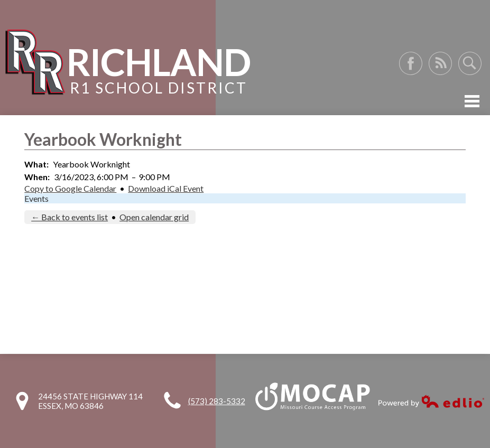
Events (36, 198)
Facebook (411, 63)
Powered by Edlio (431, 401)
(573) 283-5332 (217, 401)
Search (470, 63)
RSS (440, 63)
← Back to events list (70, 217)
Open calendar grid (154, 217)
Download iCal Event (166, 188)
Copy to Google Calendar (70, 188)
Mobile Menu (472, 101)
